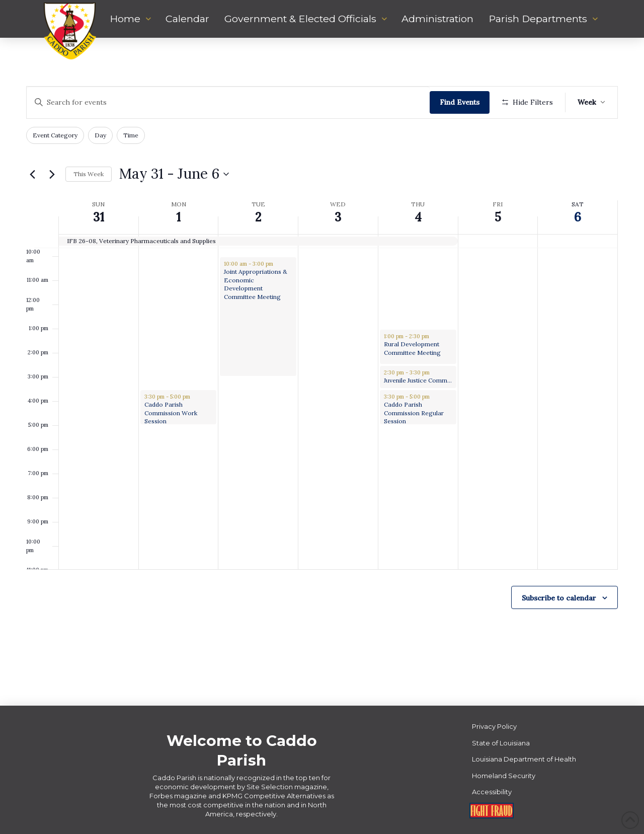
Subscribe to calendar (559, 598)
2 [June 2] (258, 217)
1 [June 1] (178, 217)
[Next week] (52, 174)
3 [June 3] (338, 217)
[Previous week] (32, 174)
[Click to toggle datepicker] (174, 174)
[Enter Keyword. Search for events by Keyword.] (228, 102)
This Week (89, 174)
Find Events (460, 102)
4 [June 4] (418, 217)
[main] (322, 372)
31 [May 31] (99, 217)
